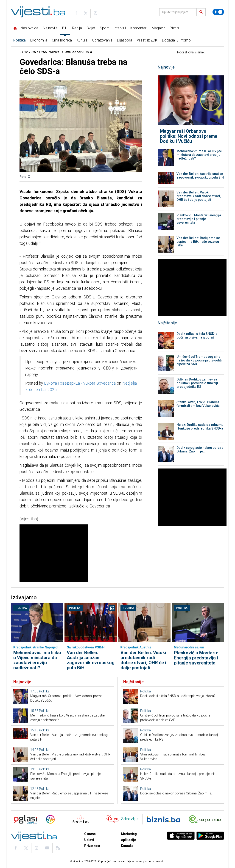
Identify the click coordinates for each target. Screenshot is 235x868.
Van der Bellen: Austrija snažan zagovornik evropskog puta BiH (200, 176)
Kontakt (127, 846)
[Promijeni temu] (218, 12)
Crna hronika (62, 40)
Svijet (91, 28)
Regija (77, 28)
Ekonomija (39, 40)
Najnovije (50, 28)
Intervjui (120, 28)
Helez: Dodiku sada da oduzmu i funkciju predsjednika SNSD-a (200, 427)
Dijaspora (125, 40)
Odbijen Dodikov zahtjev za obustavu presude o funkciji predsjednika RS (197, 383)
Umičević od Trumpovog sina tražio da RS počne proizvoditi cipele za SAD (199, 360)
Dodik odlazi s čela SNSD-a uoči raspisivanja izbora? (197, 336)
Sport (104, 28)
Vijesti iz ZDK (147, 40)
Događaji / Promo (176, 40)
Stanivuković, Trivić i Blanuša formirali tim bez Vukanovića (198, 404)
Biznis (174, 28)
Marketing (129, 834)
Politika (20, 40)
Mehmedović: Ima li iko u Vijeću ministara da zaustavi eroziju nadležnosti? (200, 155)
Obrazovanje (102, 40)
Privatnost (92, 846)
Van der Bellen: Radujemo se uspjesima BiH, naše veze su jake (198, 242)
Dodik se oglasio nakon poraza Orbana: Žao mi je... (200, 449)
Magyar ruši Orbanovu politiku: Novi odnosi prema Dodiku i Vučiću (189, 136)
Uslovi (89, 840)
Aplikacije (128, 840)
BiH (65, 28)
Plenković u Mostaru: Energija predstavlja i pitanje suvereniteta (199, 219)
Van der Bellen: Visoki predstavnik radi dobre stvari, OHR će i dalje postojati (199, 196)
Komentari (139, 28)
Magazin (158, 28)
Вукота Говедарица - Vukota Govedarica (80, 383)
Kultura (82, 40)
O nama (90, 834)
